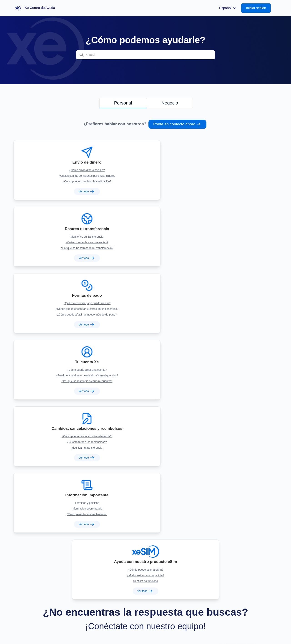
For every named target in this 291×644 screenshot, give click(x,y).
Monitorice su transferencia (145, 164)
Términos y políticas (235, 225)
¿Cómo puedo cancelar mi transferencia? (145, 225)
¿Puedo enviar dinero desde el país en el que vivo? (56, 231)
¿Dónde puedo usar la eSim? (145, 286)
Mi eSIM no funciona (145, 297)
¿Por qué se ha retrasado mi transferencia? (145, 176)
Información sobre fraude (235, 231)
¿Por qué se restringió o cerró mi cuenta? (56, 236)
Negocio (170, 103)
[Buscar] (145, 55)
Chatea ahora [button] (42, 419)
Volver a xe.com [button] (27, 627)
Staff (142, 627)
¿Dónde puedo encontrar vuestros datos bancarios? (235, 170)
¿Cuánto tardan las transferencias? (145, 170)
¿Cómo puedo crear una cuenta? (56, 225)
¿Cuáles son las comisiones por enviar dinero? (56, 170)
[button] (258, 8)
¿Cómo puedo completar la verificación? (56, 176)
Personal (123, 103)
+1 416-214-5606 (208, 558)
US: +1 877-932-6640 (208, 525)
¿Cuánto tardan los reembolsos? (145, 231)
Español (228, 8)
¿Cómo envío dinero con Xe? (56, 164)
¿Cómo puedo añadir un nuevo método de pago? (235, 176)
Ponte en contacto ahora (177, 124)
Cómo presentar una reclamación (235, 236)
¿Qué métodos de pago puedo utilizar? (235, 164)
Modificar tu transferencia (146, 236)
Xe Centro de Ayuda (261, 627)
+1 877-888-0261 (208, 541)
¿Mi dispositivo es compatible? (145, 292)
